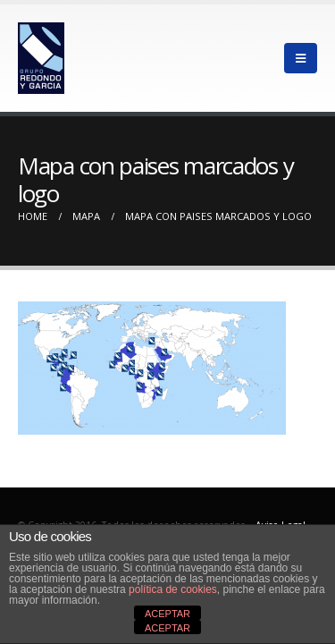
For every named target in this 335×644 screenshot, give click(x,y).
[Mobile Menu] (301, 58)
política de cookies (173, 589)
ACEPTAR (167, 614)
